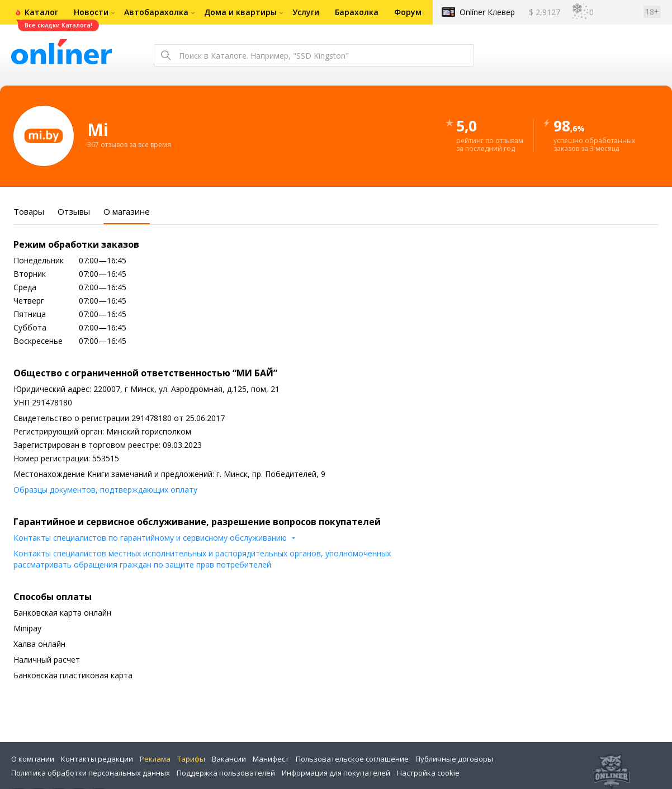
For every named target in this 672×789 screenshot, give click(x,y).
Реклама (155, 759)
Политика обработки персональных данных (91, 773)
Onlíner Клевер (487, 12)
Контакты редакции (97, 759)
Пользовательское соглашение (352, 759)
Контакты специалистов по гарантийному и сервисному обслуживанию (150, 538)
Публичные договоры (454, 759)
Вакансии (229, 759)
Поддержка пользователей (226, 773)
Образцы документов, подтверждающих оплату (105, 490)
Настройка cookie (428, 773)
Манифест (271, 759)
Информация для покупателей (336, 773)
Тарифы (191, 759)
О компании (33, 759)
